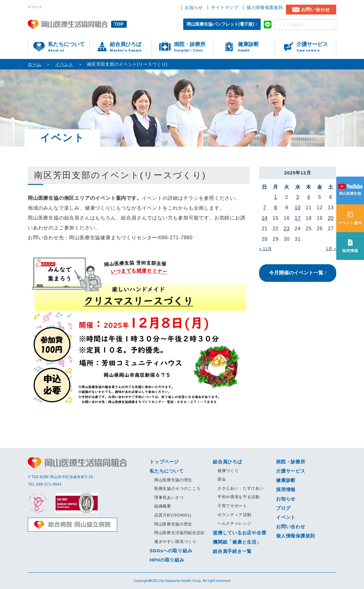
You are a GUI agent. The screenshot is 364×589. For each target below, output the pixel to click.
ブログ (283, 508)
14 (265, 218)
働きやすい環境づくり (175, 542)
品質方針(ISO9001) (173, 515)
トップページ (164, 462)
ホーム (35, 64)
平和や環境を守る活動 (239, 497)
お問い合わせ (316, 9)
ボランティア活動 (234, 515)
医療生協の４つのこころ (177, 489)
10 (298, 208)
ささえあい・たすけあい (241, 488)
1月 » (331, 249)
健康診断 (256, 47)
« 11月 (266, 249)
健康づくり (228, 471)
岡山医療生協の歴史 (173, 524)
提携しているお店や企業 (240, 533)
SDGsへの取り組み (171, 551)
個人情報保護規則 (265, 7)
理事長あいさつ (169, 497)
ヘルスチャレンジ (234, 523)
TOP (119, 24)
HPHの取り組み (167, 560)
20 (331, 218)
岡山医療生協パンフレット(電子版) (220, 24)
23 (287, 229)
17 (298, 218)
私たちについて (69, 47)
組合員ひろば (130, 47)
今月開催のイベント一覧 (296, 273)
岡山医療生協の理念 (173, 480)
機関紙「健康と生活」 (237, 542)
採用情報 (286, 489)
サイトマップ (225, 7)
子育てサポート (232, 506)
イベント (64, 64)
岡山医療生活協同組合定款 (180, 533)
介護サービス (316, 47)
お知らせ (194, 7)
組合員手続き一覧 (232, 551)
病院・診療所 (193, 47)
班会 (222, 479)
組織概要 (163, 506)
